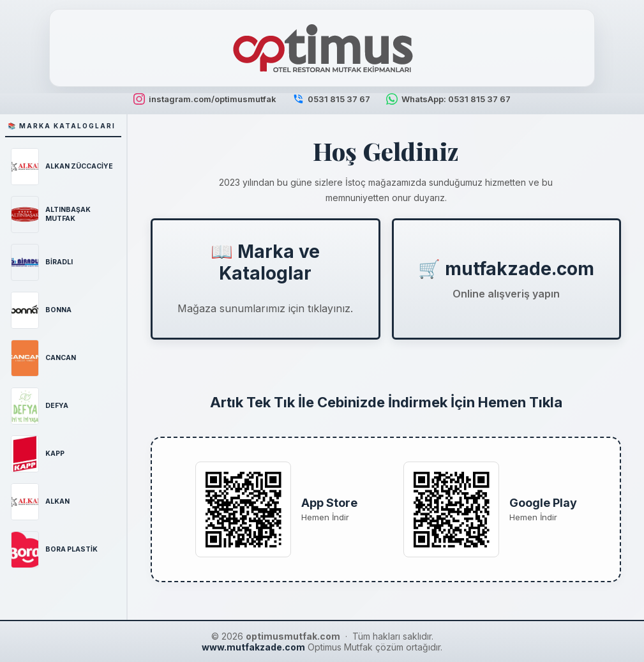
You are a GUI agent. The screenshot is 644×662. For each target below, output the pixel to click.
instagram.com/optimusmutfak (205, 99)
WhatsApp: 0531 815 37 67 (448, 99)
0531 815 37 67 (331, 99)
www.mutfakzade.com (253, 647)
